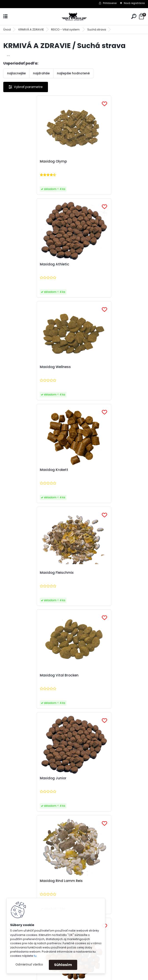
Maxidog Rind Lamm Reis (100, 470)
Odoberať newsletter (32, 783)
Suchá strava (97, 30)
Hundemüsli (89, 675)
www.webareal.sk (92, 976)
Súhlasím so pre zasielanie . (89, 806)
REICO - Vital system (66, 30)
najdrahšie (41, 73)
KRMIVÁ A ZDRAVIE (31, 30)
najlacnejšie (16, 73)
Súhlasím (63, 965)
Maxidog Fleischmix (25, 367)
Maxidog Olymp (22, 161)
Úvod (7, 30)
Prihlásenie (110, 3)
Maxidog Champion (96, 573)
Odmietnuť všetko (29, 965)
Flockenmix (18, 675)
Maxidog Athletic (93, 161)
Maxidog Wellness (24, 264)
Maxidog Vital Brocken (98, 367)
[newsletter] (128, 795)
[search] (134, 16)
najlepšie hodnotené (73, 73)
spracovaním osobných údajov (77, 806)
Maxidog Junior (21, 470)
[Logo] (74, 17)
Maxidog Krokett (93, 264)
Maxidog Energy (22, 573)
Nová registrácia (134, 3)
